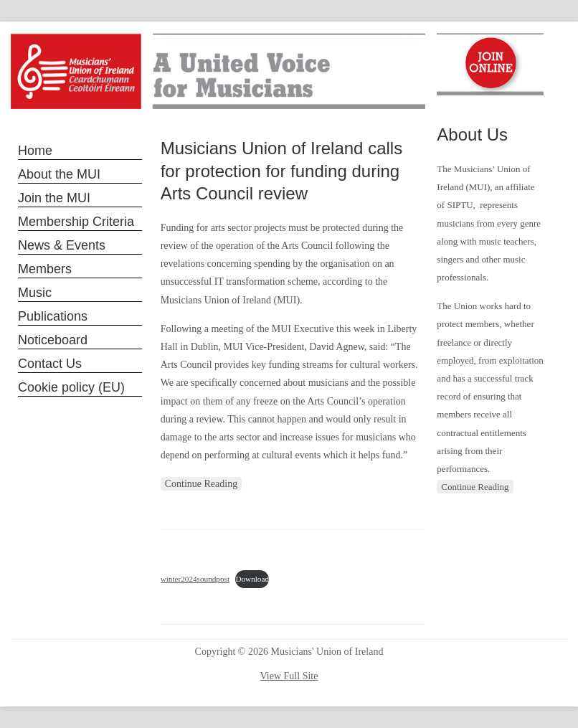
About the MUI (59, 174)
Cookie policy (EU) (71, 387)
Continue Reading (202, 484)
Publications (53, 316)
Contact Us (50, 364)
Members (45, 269)
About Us (472, 134)
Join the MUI (54, 198)
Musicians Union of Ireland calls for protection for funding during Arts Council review (282, 170)
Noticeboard (53, 340)
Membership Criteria (76, 222)
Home (35, 151)
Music (35, 293)
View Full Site (289, 676)
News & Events (62, 245)
